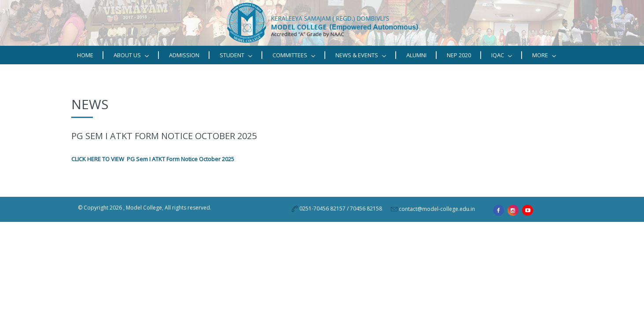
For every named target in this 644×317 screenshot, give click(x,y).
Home (85, 55)
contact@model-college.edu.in (437, 209)
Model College (144, 208)
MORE (544, 55)
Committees (294, 55)
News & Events (361, 55)
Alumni (416, 55)
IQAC (502, 55)
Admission (184, 55)
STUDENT (236, 55)
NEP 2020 (459, 55)
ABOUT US (131, 55)
